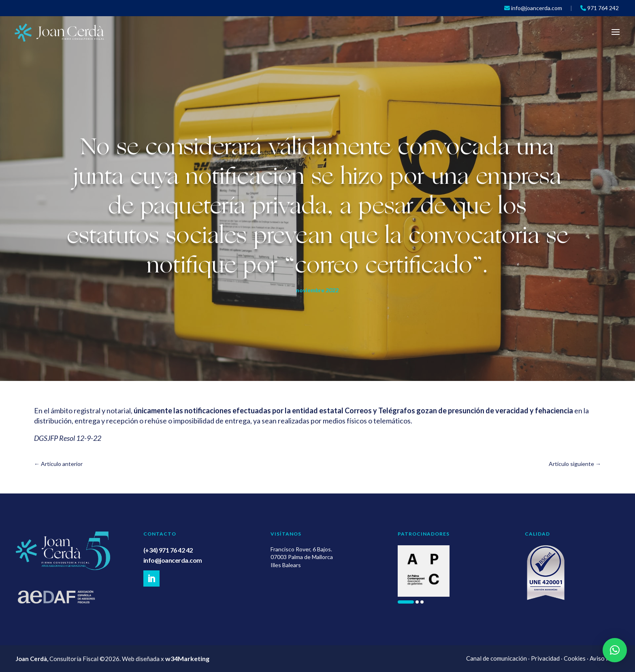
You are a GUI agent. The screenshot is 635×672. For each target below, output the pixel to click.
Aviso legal (604, 658)
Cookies (575, 658)
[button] (406, 602)
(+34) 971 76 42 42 (168, 550)
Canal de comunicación (496, 658)
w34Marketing (187, 658)
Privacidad (545, 658)
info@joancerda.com (173, 560)
